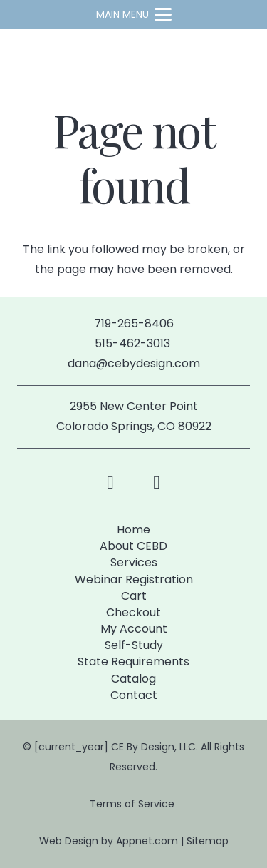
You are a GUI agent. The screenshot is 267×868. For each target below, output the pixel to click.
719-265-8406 (134, 323)
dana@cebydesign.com (134, 363)
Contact (134, 695)
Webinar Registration (134, 579)
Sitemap (208, 841)
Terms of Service (133, 804)
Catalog (133, 679)
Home (133, 530)
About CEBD (133, 546)
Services (134, 562)
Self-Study (134, 645)
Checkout (133, 612)
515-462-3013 (134, 343)
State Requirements (133, 662)
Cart (134, 596)
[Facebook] (111, 482)
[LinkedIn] (157, 482)
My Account (134, 629)
